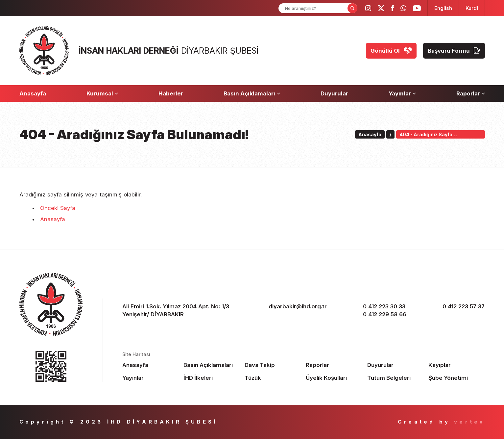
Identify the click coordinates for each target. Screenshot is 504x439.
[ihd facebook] (392, 8)
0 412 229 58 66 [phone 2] (385, 314)
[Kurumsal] (102, 93)
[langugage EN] (443, 8)
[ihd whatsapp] (403, 8)
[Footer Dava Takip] (273, 365)
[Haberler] (171, 93)
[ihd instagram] (368, 8)
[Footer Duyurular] (395, 365)
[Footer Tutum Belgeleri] (395, 378)
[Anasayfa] (33, 93)
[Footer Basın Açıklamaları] (212, 365)
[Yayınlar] (402, 93)
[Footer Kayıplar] (456, 365)
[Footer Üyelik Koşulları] (334, 378)
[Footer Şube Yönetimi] (456, 378)
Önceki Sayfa (58, 208)
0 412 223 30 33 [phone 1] (384, 306)
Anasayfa (53, 219)
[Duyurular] (334, 93)
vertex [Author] (469, 422)
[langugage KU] (472, 8)
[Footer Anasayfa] (150, 365)
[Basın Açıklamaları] (252, 93)
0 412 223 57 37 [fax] (464, 306)
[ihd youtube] (417, 8)
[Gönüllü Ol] (391, 51)
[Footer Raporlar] (334, 365)
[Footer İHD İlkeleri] (212, 378)
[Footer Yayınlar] (150, 378)
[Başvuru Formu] (454, 51)
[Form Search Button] (352, 8)
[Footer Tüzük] (273, 378)
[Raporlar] (471, 93)
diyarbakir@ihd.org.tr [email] (298, 306)
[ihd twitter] (381, 8)
